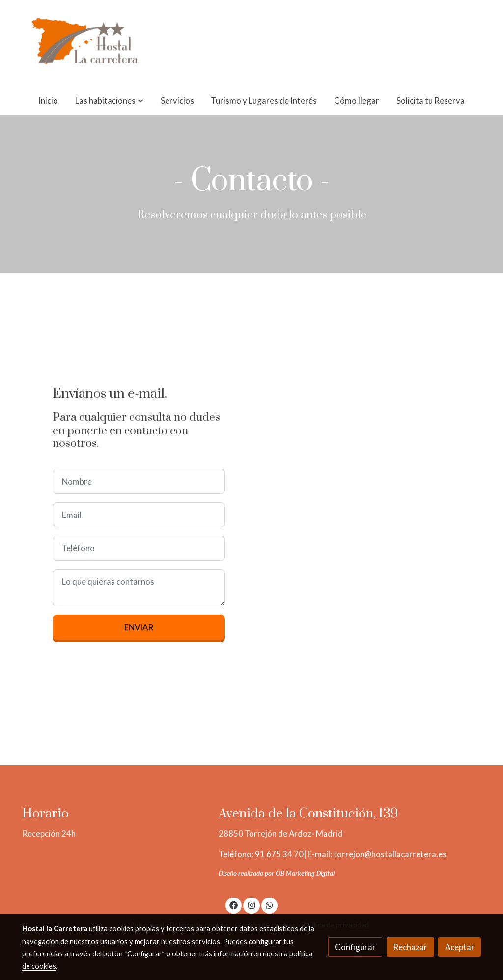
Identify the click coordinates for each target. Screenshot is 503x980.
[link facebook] (234, 905)
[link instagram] (251, 905)
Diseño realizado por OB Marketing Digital (277, 873)
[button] (109, 100)
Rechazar (410, 947)
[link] (85, 43)
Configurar (355, 947)
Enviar (139, 627)
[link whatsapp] (270, 905)
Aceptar (460, 947)
